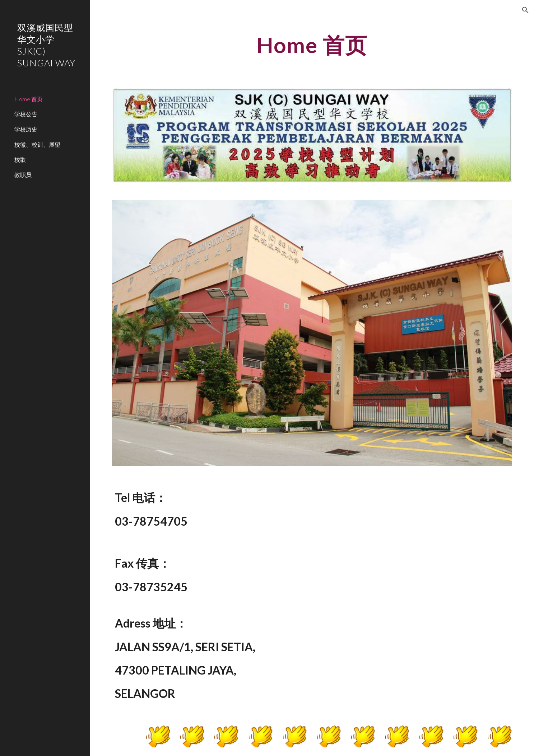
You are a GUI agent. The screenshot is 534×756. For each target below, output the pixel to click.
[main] (312, 45)
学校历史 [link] (26, 129)
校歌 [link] (20, 159)
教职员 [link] (23, 175)
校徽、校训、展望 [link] (37, 144)
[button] (525, 10)
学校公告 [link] (26, 114)
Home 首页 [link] (29, 99)
